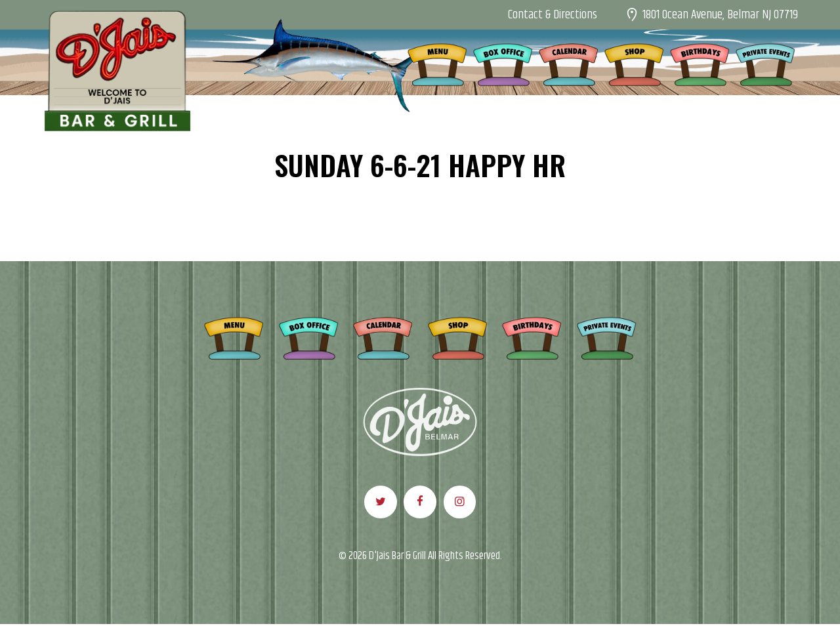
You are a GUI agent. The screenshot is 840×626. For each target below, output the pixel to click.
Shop (457, 336)
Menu (234, 336)
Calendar (383, 336)
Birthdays (532, 336)
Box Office (308, 336)
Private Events (606, 336)
